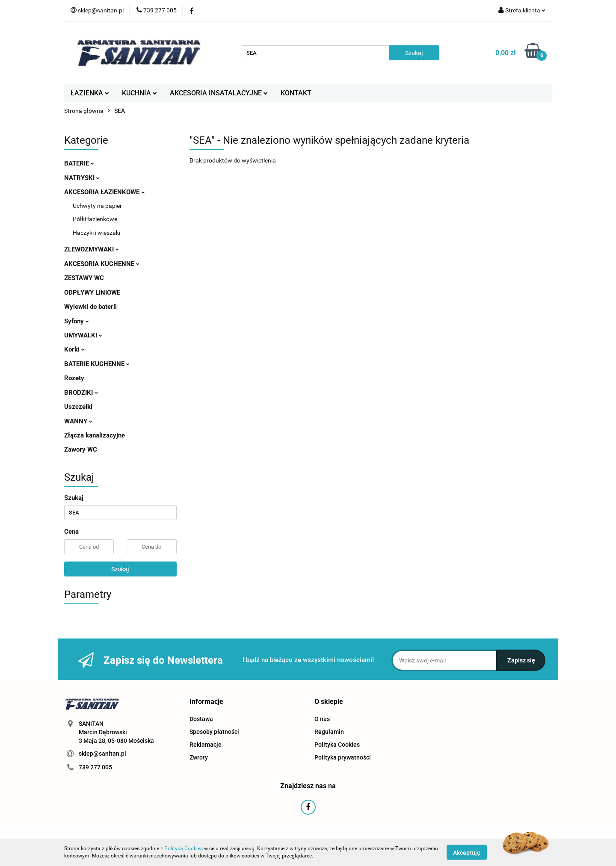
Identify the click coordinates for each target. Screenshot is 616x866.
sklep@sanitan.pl (102, 754)
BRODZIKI (81, 393)
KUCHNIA (139, 93)
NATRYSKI (82, 178)
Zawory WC (81, 449)
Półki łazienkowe (95, 219)
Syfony (77, 321)
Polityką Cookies (184, 848)
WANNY (78, 421)
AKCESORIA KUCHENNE (102, 264)
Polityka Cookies (337, 745)
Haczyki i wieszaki (96, 233)
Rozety (74, 378)
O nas (322, 719)
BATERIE (79, 163)
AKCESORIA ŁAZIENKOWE (104, 192)
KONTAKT (296, 93)
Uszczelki (78, 407)
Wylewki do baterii (90, 307)
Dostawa (201, 719)
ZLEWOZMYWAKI (92, 249)
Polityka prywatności (343, 757)
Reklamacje (206, 745)
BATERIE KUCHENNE (97, 364)
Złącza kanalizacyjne (95, 435)
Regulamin (329, 732)
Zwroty (199, 757)
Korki (74, 349)
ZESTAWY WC (84, 278)
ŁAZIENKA (90, 93)
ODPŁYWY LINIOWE (92, 293)
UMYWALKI (83, 335)
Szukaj (120, 569)
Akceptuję (467, 852)
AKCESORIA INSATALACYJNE (219, 93)
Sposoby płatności (214, 732)
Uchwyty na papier (97, 206)
